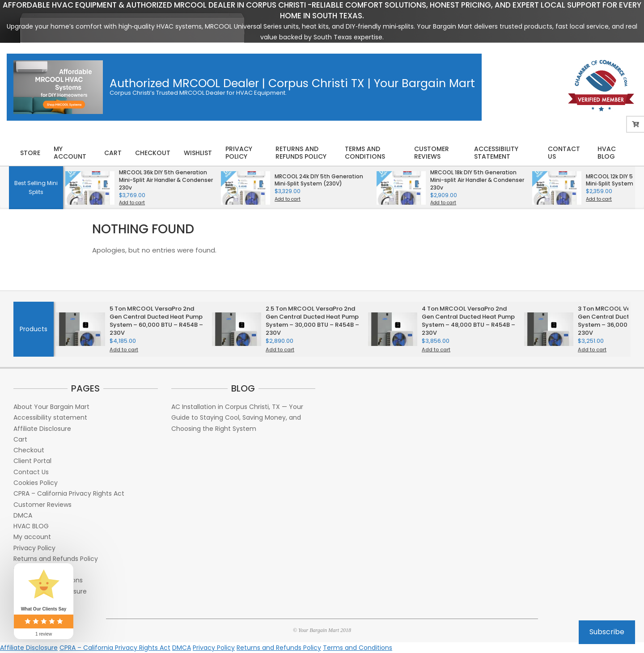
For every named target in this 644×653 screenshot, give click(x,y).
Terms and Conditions (358, 648)
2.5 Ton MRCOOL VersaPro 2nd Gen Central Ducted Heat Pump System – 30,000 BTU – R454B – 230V (312, 321)
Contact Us (31, 472)
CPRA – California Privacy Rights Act (69, 493)
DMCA (23, 515)
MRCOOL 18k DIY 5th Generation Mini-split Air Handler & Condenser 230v (477, 180)
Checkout (29, 450)
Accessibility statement (50, 417)
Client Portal (32, 461)
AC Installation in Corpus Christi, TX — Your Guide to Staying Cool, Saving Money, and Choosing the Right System (237, 418)
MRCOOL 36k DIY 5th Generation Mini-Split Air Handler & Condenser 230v (166, 180)
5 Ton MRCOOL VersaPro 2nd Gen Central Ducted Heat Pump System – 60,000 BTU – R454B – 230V (156, 321)
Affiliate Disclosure (42, 429)
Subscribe (607, 632)
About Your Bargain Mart (51, 407)
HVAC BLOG (31, 526)
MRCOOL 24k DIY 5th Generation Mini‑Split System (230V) (319, 180)
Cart (20, 439)
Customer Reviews (42, 505)
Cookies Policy (36, 483)
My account (32, 537)
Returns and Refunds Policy (56, 559)
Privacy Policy (34, 548)
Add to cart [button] (132, 203)
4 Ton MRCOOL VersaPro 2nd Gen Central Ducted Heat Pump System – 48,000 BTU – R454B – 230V (468, 321)
